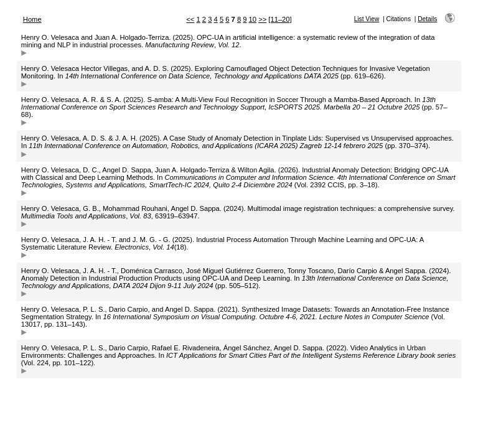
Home (32, 19)
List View (367, 19)
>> (262, 19)
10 (253, 19)
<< (190, 19)
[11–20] (280, 19)
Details (427, 19)
